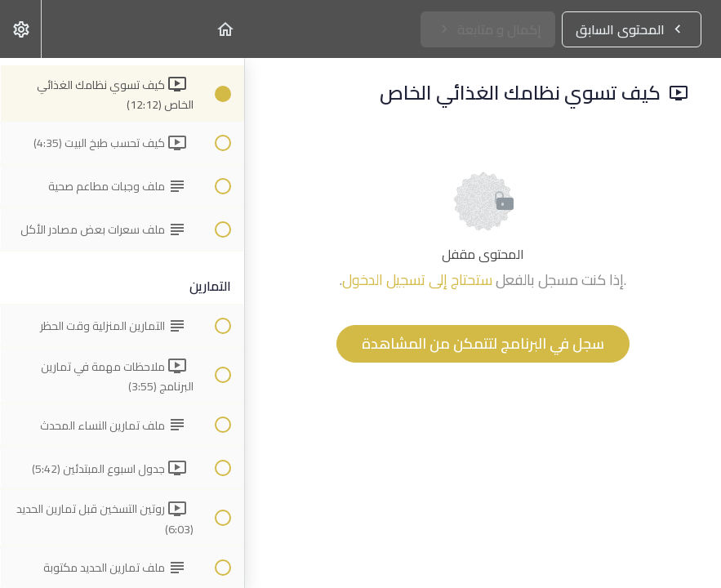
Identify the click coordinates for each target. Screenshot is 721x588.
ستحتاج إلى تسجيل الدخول (417, 280)
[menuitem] (20, 29)
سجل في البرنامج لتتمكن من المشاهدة (483, 343)
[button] (225, 29)
